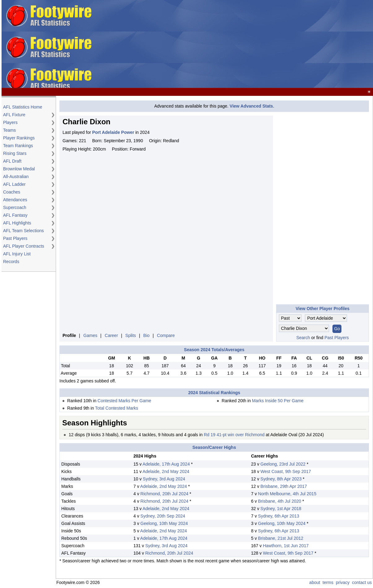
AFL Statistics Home (23, 107)
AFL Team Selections (24, 231)
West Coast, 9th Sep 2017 (286, 471)
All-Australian (16, 177)
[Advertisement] (273, 44)
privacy (343, 582)
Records (11, 262)
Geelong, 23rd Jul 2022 (283, 464)
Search (303, 338)
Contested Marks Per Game (124, 401)
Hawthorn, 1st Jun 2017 (286, 546)
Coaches (12, 192)
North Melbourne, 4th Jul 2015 (287, 494)
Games (90, 335)
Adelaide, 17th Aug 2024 (166, 464)
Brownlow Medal (19, 169)
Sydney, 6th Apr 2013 (279, 516)
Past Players (15, 238)
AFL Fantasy (15, 215)
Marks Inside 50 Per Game (278, 401)
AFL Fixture (14, 115)
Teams (9, 130)
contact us (362, 582)
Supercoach (15, 207)
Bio (146, 335)
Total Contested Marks (117, 408)
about (315, 582)
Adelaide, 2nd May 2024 (166, 471)
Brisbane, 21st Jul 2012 (281, 538)
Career (111, 335)
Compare (166, 335)
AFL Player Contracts (24, 246)
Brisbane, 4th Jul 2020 (280, 501)
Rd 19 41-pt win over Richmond (234, 435)
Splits (131, 335)
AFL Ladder (14, 184)
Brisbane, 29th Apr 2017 (284, 486)
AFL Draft (12, 161)
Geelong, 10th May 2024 (164, 523)
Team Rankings (18, 146)
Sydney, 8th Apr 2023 (281, 479)
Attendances (15, 200)
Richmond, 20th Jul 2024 (165, 494)
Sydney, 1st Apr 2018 (281, 509)
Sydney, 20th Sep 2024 (163, 516)
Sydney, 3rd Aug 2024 (164, 479)
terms (328, 582)
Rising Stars (15, 153)
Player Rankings (19, 138)
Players (10, 122)
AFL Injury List (17, 254)
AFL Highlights (17, 223)
